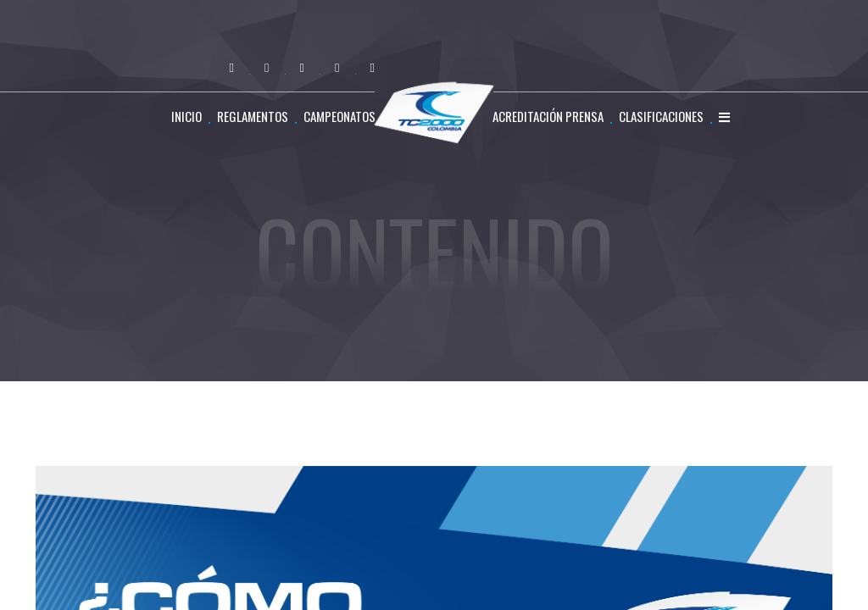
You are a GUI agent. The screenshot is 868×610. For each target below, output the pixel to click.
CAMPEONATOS (339, 116)
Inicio (186, 116)
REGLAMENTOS (253, 116)
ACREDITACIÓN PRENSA (548, 116)
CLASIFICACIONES (661, 116)
